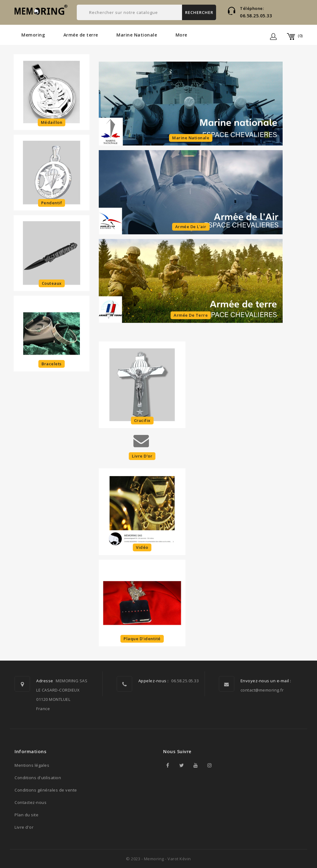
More (181, 35)
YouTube (196, 765)
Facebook (168, 765)
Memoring (33, 35)
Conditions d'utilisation (38, 778)
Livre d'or (24, 827)
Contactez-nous (30, 802)
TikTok (224, 765)
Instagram (210, 765)
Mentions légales (32, 765)
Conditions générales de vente (46, 790)
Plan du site (26, 815)
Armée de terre (81, 35)
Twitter (182, 765)
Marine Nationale (137, 35)
